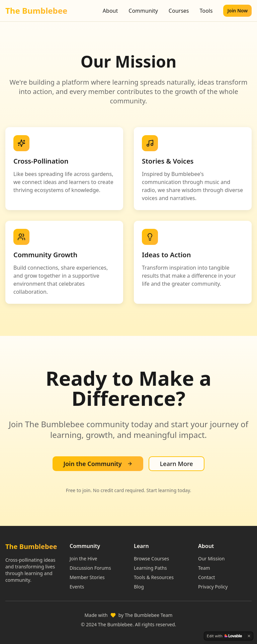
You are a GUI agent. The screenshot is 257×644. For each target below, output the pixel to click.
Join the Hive (83, 559)
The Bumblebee (36, 11)
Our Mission (211, 559)
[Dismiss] (249, 636)
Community (143, 11)
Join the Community (98, 464)
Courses (179, 11)
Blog (139, 587)
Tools (206, 11)
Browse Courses (151, 559)
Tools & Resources (154, 577)
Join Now (237, 11)
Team (204, 568)
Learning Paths (150, 568)
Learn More (177, 464)
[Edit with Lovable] (224, 636)
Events (77, 587)
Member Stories (87, 577)
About (110, 11)
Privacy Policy (213, 587)
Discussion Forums (90, 568)
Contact (207, 577)
